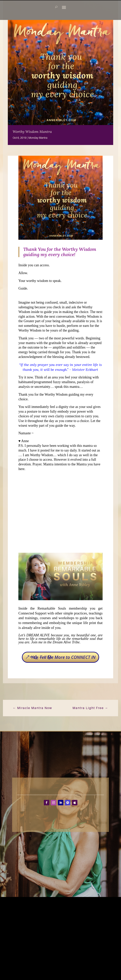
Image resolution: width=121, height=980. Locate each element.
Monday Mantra (38, 138)
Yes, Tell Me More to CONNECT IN (63, 657)
